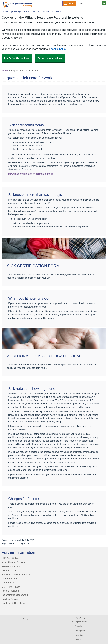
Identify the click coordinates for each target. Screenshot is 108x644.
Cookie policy (80, 631)
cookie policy (58, 49)
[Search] (90, 3)
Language (16, 12)
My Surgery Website (80, 622)
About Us (35, 12)
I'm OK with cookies (17, 58)
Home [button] (6, 12)
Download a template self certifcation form (31, 174)
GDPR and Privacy (11, 587)
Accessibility (80, 626)
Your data (80, 635)
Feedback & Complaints (14, 603)
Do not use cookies (50, 58)
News (26, 12)
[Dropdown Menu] (69, 4)
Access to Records (11, 566)
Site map (80, 640)
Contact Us (57, 12)
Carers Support (9, 579)
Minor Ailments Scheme (13, 562)
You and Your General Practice (17, 574)
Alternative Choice (11, 570)
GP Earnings (8, 583)
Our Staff (46, 12)
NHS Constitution (10, 558)
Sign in (26, 619)
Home (5, 70)
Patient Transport (10, 591)
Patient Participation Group (15, 595)
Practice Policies (10, 599)
